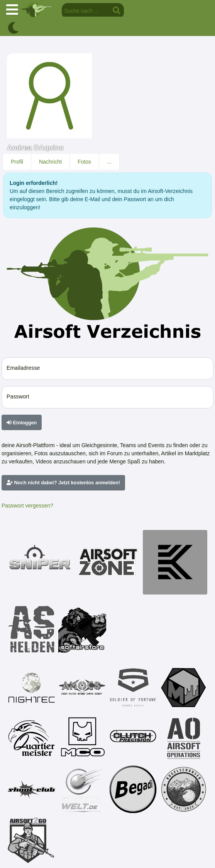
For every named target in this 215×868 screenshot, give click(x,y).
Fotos (84, 162)
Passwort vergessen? (27, 506)
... (109, 162)
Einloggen (22, 423)
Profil (17, 162)
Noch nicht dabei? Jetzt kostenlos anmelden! (63, 483)
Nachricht (50, 162)
